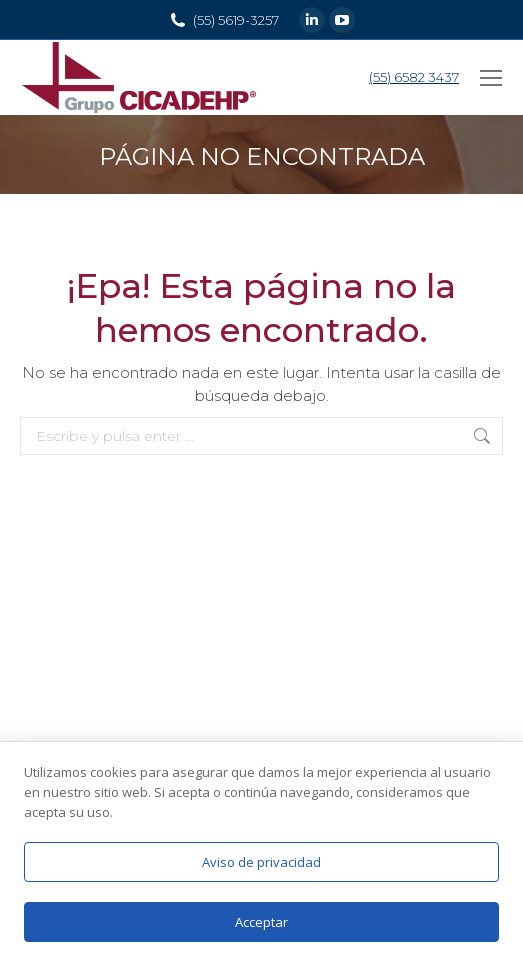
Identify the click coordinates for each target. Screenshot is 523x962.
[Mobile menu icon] (491, 78)
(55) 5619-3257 (236, 20)
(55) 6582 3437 (414, 77)
